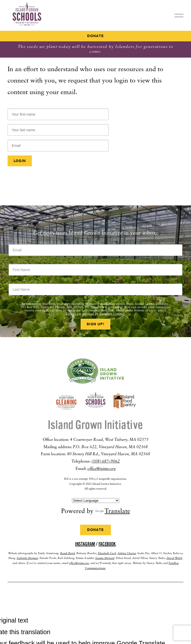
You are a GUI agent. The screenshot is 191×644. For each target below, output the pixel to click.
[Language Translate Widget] (96, 501)
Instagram (85, 544)
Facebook (107, 544)
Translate (113, 511)
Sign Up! (96, 324)
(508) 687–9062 (106, 462)
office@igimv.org (102, 469)
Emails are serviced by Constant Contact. (96, 314)
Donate (95, 36)
